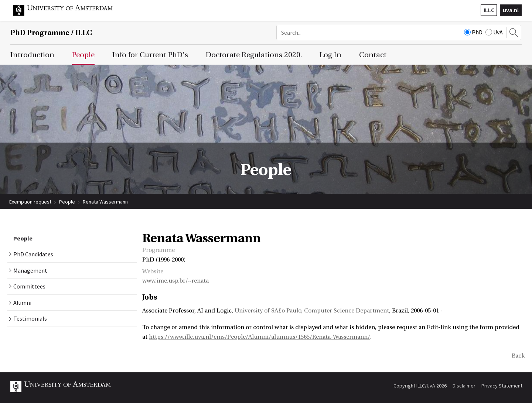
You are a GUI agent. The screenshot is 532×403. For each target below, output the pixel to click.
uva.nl (511, 10)
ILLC (489, 10)
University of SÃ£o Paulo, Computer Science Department (312, 311)
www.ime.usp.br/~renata (175, 281)
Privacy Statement (502, 386)
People (67, 202)
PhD (473, 32)
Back (518, 356)
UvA (494, 32)
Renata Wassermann (105, 202)
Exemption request (30, 202)
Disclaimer (464, 386)
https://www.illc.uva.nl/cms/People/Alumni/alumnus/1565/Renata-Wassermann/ (260, 337)
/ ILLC (51, 33)
